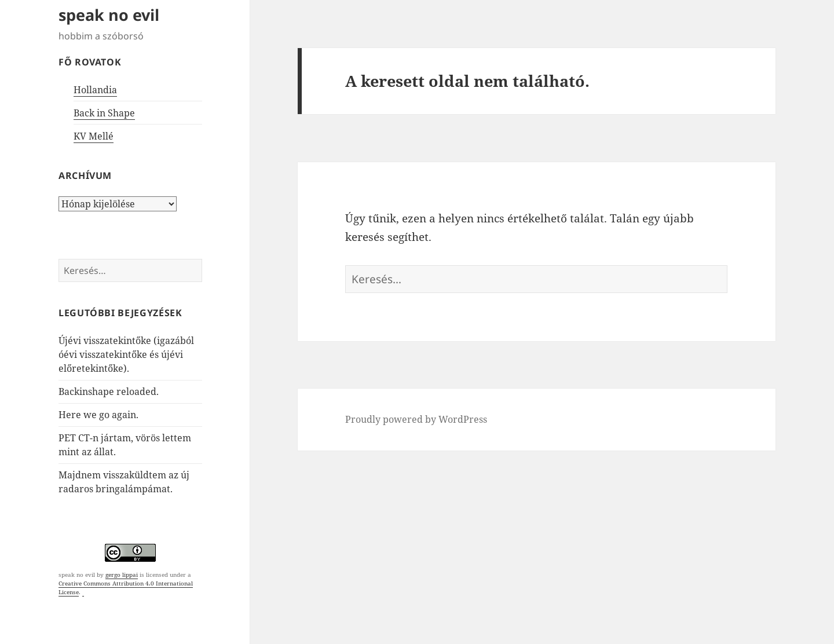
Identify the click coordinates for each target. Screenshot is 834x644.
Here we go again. (98, 415)
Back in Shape (104, 113)
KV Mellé (94, 136)
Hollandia (95, 90)
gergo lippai (122, 575)
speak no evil (109, 15)
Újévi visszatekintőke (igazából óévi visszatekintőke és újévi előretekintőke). (126, 354)
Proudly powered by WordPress (416, 419)
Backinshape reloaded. (109, 391)
